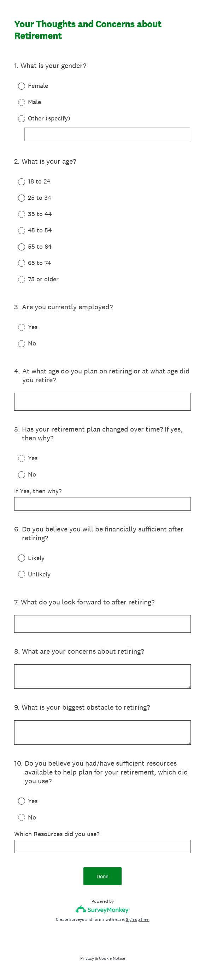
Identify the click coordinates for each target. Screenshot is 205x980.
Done (102, 876)
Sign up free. (138, 919)
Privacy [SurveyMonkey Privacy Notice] (87, 958)
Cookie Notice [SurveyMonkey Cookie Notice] (112, 958)
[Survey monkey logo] (103, 909)
